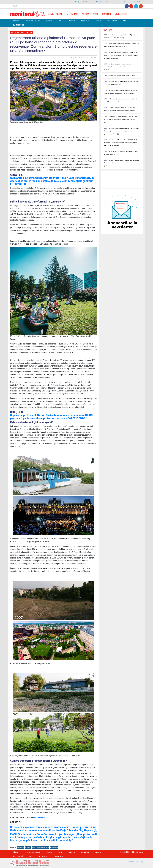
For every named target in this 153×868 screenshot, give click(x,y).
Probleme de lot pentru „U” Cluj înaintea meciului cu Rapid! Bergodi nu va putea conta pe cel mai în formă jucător (122, 163)
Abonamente (117, 2)
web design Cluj (136, 862)
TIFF (124, 21)
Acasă (51, 14)
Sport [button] (96, 14)
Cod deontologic (88, 2)
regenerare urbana (43, 847)
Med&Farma (85, 21)
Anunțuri (72, 21)
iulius (34, 847)
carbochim (20, 847)
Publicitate (127, 2)
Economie (49, 21)
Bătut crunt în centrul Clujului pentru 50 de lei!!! (122, 76)
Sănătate (16, 21)
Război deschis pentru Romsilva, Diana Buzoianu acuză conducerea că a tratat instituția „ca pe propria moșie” (121, 119)
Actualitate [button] (73, 14)
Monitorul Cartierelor (22, 32)
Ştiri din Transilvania (33, 21)
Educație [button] (60, 14)
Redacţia (77, 2)
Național (98, 21)
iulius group (54, 847)
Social (61, 21)
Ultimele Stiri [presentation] (107, 30)
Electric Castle (18, 25)
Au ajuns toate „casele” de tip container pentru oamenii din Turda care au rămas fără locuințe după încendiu (120, 67)
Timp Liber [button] (107, 14)
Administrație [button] (121, 14)
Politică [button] (86, 14)
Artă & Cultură (112, 21)
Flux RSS (16, 6)
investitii (28, 847)
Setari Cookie (137, 2)
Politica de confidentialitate (103, 2)
